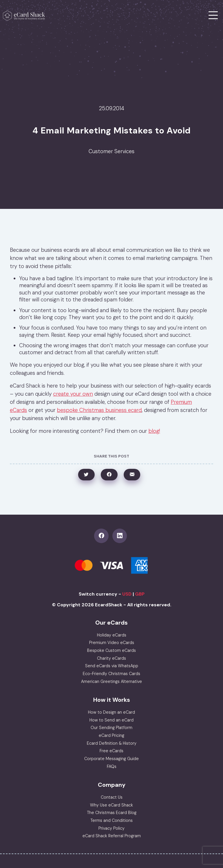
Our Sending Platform (111, 728)
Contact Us (112, 797)
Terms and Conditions (111, 820)
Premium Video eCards (112, 643)
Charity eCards (111, 658)
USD (127, 594)
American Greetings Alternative (111, 681)
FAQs (112, 766)
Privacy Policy (111, 828)
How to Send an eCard (111, 720)
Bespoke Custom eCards (111, 650)
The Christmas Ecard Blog (112, 813)
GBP (140, 594)
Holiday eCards (112, 635)
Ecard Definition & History (112, 743)
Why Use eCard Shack (111, 805)
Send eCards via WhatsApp (112, 666)
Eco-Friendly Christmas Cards (111, 674)
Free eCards (111, 751)
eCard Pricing (111, 735)
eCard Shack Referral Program (112, 836)
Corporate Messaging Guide (111, 759)
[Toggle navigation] (213, 16)
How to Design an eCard (111, 712)
